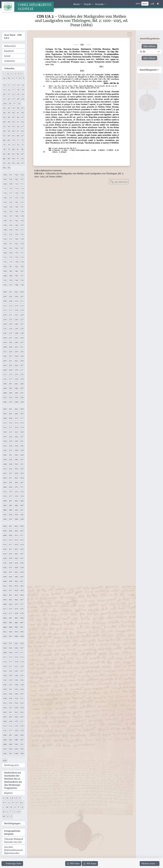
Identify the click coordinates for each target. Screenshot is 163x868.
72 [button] (23, 140)
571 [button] (22, 721)
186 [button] (16, 271)
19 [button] (23, 90)
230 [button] (16, 324)
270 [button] (16, 370)
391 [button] (22, 510)
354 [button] (16, 469)
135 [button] (22, 211)
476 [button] (5, 613)
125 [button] (11, 202)
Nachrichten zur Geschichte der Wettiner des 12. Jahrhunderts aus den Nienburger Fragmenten (13, 780)
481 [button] (11, 618)
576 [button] (5, 731)
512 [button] (5, 657)
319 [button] (22, 427)
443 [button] (22, 572)
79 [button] (9, 149)
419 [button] (22, 545)
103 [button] (22, 175)
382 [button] (16, 501)
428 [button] (5, 558)
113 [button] (11, 189)
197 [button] (11, 285)
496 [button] (5, 636)
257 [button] (11, 356)
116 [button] (5, 193)
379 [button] (22, 496)
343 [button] (22, 455)
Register (8, 793)
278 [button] (16, 379)
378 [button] (16, 496)
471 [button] (22, 604)
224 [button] (5, 319)
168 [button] (5, 253)
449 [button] (11, 581)
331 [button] (22, 441)
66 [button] (18, 136)
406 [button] (16, 531)
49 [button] (9, 122)
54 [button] (9, 126)
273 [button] (11, 375)
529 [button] (11, 676)
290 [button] (16, 393)
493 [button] (11, 632)
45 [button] (13, 117)
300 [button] (5, 409)
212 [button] (5, 306)
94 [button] (9, 163)
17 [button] (13, 90)
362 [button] (16, 478)
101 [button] (11, 175)
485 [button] (11, 623)
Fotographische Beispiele (12, 832)
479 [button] (22, 613)
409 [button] (11, 535)
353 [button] (11, 469)
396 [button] (5, 519)
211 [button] (22, 301)
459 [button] (22, 590)
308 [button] (5, 418)
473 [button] (11, 609)
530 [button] (16, 676)
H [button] (13, 803)
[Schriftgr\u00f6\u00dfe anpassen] (152, 4)
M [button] (7, 807)
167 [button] (22, 248)
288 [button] (5, 393)
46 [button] (18, 117)
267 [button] (22, 365)
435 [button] (22, 563)
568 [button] (5, 721)
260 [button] (5, 361)
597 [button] (11, 754)
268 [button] (5, 370)
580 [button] (5, 735)
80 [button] (13, 149)
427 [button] (22, 554)
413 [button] (11, 540)
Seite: (138, 4)
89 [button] (9, 159)
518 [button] (16, 662)
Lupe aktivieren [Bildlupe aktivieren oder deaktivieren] (119, 182)
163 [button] (22, 244)
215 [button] (22, 306)
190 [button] (16, 276)
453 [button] (11, 586)
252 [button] (5, 352)
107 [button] (22, 179)
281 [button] (11, 384)
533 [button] (11, 680)
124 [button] (5, 202)
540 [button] (5, 689)
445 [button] (11, 577)
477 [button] (11, 613)
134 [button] (16, 211)
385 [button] (11, 505)
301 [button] (11, 409)
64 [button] (9, 136)
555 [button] (22, 703)
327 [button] (22, 437)
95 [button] (13, 163)
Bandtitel (9, 51)
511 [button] (22, 653)
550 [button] (16, 698)
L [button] (4, 807)
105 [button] (11, 179)
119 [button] (22, 193)
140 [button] (5, 221)
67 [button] (23, 136)
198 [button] (16, 285)
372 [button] (5, 492)
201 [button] (11, 292)
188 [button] (5, 276)
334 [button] (16, 446)
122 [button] (16, 198)
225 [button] (11, 319)
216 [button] (5, 310)
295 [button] (22, 397)
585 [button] (11, 740)
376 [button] (5, 496)
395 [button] (22, 515)
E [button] (20, 798)
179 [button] (22, 262)
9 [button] (23, 78)
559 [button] (22, 708)
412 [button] (5, 540)
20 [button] (4, 94)
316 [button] (5, 427)
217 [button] (11, 310)
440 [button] (5, 572)
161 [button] (11, 244)
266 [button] (16, 365)
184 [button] (5, 271)
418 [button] (16, 545)
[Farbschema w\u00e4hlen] (158, 4)
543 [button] (22, 689)
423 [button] (22, 549)
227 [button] (22, 319)
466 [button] (16, 600)
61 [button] (18, 131)
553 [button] (11, 703)
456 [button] (5, 590)
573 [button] (11, 726)
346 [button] (16, 460)
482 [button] (16, 618)
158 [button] (16, 239)
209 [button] (11, 301)
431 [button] (22, 558)
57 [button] (23, 126)
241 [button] (11, 338)
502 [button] (16, 643)
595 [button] (22, 749)
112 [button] (5, 189)
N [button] (11, 807)
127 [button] (22, 202)
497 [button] (11, 636)
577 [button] (11, 731)
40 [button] (13, 113)
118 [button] (16, 193)
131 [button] (22, 207)
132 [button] (5, 211)
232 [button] (5, 329)
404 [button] (5, 531)
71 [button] (18, 140)
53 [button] (4, 126)
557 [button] (11, 708)
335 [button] (22, 446)
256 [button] (5, 356)
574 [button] (16, 726)
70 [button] (13, 140)
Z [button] (11, 816)
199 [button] (22, 285)
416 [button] (5, 545)
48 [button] (4, 122)
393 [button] (11, 515)
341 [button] (11, 455)
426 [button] (16, 554)
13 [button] (18, 85)
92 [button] (23, 159)
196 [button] (5, 285)
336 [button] (5, 450)
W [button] (4, 816)
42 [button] (23, 113)
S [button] (7, 812)
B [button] (7, 798)
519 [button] (22, 662)
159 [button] (22, 239)
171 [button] (22, 253)
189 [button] (11, 276)
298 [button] (16, 402)
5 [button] (22, 74)
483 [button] (22, 618)
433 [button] (11, 563)
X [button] (8, 816)
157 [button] (11, 239)
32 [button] (19, 104)
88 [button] (4, 159)
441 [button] (11, 572)
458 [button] (16, 590)
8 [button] (20, 78)
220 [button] (5, 315)
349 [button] (11, 464)
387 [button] (22, 505)
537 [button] (11, 685)
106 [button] (16, 179)
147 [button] (22, 225)
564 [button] (5, 717)
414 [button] (16, 540)
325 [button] (11, 437)
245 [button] (11, 342)
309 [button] (11, 418)
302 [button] (16, 409)
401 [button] (11, 526)
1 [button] (4, 74)
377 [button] (11, 496)
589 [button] (11, 744)
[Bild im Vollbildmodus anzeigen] (130, 34)
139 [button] (22, 216)
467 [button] (22, 600)
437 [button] (11, 568)
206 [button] (16, 297)
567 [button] (22, 717)
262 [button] (16, 361)
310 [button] (16, 418)
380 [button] (5, 501)
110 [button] (16, 184)
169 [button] (11, 253)
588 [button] (5, 744)
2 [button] (12, 74)
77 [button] (23, 145)
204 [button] (5, 297)
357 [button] (11, 473)
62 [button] (23, 131)
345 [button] (11, 460)
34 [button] (9, 108)
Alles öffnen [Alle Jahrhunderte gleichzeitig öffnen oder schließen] (149, 46)
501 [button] (11, 643)
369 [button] (11, 487)
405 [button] (11, 531)
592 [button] (5, 749)
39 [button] (9, 113)
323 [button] (22, 432)
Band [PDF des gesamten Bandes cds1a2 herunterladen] (90, 864)
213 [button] (11, 306)
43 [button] (4, 117)
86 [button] (18, 154)
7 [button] (16, 78)
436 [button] (5, 568)
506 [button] (16, 648)
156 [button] (5, 239)
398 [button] (16, 519)
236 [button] (5, 333)
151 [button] (22, 230)
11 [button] (9, 85)
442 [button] (16, 572)
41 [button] (18, 113)
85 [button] (13, 154)
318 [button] (16, 427)
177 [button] (11, 262)
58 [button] (4, 131)
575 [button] (22, 726)
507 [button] (22, 648)
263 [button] (22, 361)
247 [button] (22, 342)
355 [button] (22, 469)
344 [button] (5, 460)
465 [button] (11, 600)
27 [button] (13, 99)
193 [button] (11, 280)
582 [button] (16, 735)
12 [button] (13, 85)
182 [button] (16, 267)
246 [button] (16, 342)
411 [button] (22, 535)
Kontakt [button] (100, 4)
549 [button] (11, 698)
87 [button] (23, 154)
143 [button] (22, 221)
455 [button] (22, 586)
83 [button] (4, 154)
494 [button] (16, 632)
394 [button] (16, 515)
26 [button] (9, 99)
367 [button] (22, 483)
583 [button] (22, 735)
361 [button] (11, 478)
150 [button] (16, 230)
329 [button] (11, 441)
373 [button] (11, 492)
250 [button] (16, 347)
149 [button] (11, 230)
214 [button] (16, 306)
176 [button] (5, 262)
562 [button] (16, 712)
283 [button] (22, 384)
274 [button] (16, 375)
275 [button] (22, 375)
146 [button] (16, 225)
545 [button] (11, 694)
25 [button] (4, 99)
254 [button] (16, 352)
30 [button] (10, 104)
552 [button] (5, 703)
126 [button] (16, 202)
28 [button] (18, 99)
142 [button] (16, 221)
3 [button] (15, 74)
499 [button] (22, 636)
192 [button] (5, 280)
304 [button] (5, 414)
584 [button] (5, 740)
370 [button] (16, 487)
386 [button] (16, 505)
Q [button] (22, 807)
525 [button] (11, 671)
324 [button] (5, 437)
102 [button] (16, 175)
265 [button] (11, 365)
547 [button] (22, 694)
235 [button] (22, 329)
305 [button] (11, 414)
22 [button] (13, 94)
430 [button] (16, 558)
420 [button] (5, 549)
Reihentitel (10, 46)
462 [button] (16, 595)
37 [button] (23, 108)
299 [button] (22, 402)
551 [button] (22, 698)
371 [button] (22, 487)
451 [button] (22, 581)
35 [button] (13, 108)
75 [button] (13, 145)
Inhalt (7, 56)
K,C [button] (22, 803)
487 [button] (22, 623)
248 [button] (5, 347)
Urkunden (9, 68)
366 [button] (16, 483)
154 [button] (16, 234)
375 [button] (22, 492)
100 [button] (5, 175)
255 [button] (22, 352)
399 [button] (22, 519)
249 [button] (11, 347)
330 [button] (16, 441)
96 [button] (18, 163)
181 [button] (11, 267)
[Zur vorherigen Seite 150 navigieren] (12, 864)
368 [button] (5, 487)
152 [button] (5, 234)
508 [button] (5, 653)
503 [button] (22, 643)
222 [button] (16, 315)
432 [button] (5, 563)
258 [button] (16, 356)
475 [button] (22, 609)
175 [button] (22, 257)
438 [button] (16, 568)
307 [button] (22, 414)
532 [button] (5, 680)
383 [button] (22, 501)
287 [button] (22, 388)
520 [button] (5, 666)
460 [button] (5, 595)
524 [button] (5, 671)
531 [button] (22, 676)
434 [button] (16, 563)
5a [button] (4, 78)
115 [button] (22, 189)
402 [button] (16, 526)
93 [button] (4, 163)
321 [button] (11, 432)
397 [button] (11, 519)
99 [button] (9, 168)
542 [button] (16, 689)
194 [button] (16, 280)
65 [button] (13, 136)
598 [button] (16, 754)
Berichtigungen (12, 823)
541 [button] (11, 689)
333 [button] (11, 446)
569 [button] (11, 721)
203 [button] (22, 292)
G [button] (9, 803)
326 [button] (16, 437)
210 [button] (16, 301)
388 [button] (5, 510)
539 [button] (22, 685)
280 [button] (5, 384)
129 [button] (11, 207)
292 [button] (5, 397)
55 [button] (13, 126)
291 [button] (22, 393)
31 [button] (15, 104)
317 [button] (11, 427)
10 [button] (4, 85)
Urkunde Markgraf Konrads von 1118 (14, 840)
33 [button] (4, 108)
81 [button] (18, 149)
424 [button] (5, 554)
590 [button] (16, 744)
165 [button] (11, 248)
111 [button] (22, 184)
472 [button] (5, 609)
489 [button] (11, 627)
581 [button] (11, 735)
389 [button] (11, 510)
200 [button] (5, 292)
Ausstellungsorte (148, 70)
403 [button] (22, 526)
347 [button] (22, 460)
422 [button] (16, 549)
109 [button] (11, 184)
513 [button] (11, 657)
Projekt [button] (88, 4)
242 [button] (16, 338)
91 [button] (18, 159)
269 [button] (11, 370)
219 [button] (22, 310)
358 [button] (16, 473)
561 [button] (11, 712)
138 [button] (16, 216)
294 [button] (16, 397)
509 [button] (11, 653)
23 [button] (18, 94)
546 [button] (16, 694)
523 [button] (22, 666)
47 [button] (23, 117)
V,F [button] (19, 812)
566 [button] (16, 717)
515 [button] (22, 657)
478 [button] (16, 613)
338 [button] (16, 450)
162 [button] (16, 244)
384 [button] (5, 505)
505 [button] (11, 648)
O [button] (15, 807)
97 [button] (23, 163)
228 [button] (5, 324)
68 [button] (4, 140)
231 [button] (22, 324)
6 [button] (13, 78)
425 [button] (11, 554)
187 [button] (22, 271)
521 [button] (11, 666)
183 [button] (22, 267)
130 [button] (16, 207)
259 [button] (22, 356)
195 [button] (22, 280)
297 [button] (11, 402)
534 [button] (16, 680)
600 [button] (5, 761)
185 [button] (11, 271)
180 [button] (5, 267)
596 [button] (5, 754)
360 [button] (5, 478)
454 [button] (16, 586)
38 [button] (4, 113)
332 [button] (5, 446)
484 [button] (5, 623)
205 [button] (11, 297)
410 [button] (16, 535)
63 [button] (4, 136)
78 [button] (4, 149)
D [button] (16, 798)
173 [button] (11, 257)
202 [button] (16, 292)
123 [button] (22, 198)
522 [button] (16, 666)
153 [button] (11, 234)
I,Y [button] (17, 803)
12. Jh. (143, 52)
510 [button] (16, 653)
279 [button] (22, 379)
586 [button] (16, 740)
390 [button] (16, 510)
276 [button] (5, 379)
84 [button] (9, 154)
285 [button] (11, 388)
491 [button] (22, 627)
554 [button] (16, 703)
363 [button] (22, 478)
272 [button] (5, 375)
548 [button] (5, 698)
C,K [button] (12, 798)
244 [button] (5, 342)
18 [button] (18, 90)
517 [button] (11, 662)
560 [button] (5, 712)
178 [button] (16, 262)
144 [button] (5, 225)
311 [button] (22, 418)
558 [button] (16, 708)
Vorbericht (10, 61)
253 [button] (11, 352)
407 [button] (22, 531)
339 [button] (22, 450)
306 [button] (16, 414)
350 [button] (16, 464)
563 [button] (22, 712)
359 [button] (22, 473)
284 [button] (5, 388)
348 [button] (5, 464)
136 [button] (5, 216)
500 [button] (5, 643)
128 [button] (5, 207)
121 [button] (11, 198)
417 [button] (11, 545)
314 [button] (16, 423)
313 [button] (11, 423)
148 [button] (5, 230)
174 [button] (16, 257)
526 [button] (16, 671)
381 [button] (11, 501)
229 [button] (11, 324)
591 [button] (22, 744)
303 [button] (22, 409)
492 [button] (5, 632)
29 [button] (23, 99)
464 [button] (5, 600)
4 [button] (19, 74)
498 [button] (16, 636)
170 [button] (16, 253)
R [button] (4, 812)
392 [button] (5, 515)
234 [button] (16, 329)
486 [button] (16, 623)
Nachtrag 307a (12, 765)
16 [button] (9, 90)
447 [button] (22, 577)
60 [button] (13, 131)
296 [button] (5, 402)
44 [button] (9, 117)
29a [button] (5, 104)
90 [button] (13, 159)
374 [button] (16, 492)
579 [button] (22, 731)
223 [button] (22, 315)
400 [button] (5, 526)
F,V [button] (4, 803)
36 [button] (18, 108)
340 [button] (5, 455)
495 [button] (22, 632)
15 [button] (4, 90)
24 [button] (23, 94)
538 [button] (16, 685)
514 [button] (16, 657)
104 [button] (5, 179)
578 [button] (16, 731)
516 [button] (5, 662)
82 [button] (23, 149)
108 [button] (5, 184)
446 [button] (16, 577)
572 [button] (5, 726)
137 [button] (11, 216)
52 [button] (23, 122)
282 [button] (16, 384)
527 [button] (22, 671)
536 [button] (5, 685)
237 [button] (11, 333)
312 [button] (5, 423)
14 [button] (23, 85)
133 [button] (11, 211)
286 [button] (16, 388)
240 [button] (5, 338)
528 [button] (5, 676)
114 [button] (16, 189)
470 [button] (16, 604)
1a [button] (8, 74)
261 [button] (11, 361)
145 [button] (11, 225)
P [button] (19, 807)
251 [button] (22, 347)
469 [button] (11, 604)
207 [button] (22, 297)
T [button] (11, 812)
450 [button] (16, 581)
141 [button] (11, 221)
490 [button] (16, 627)
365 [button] (11, 483)
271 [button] (22, 370)
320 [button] (5, 432)
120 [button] (5, 198)
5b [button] (9, 78)
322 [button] (16, 432)
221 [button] (11, 315)
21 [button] (9, 94)
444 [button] (5, 577)
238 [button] (16, 333)
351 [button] (22, 464)
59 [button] (9, 131)
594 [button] (16, 749)
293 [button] (11, 397)
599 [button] (22, 754)
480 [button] (5, 618)
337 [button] (11, 450)
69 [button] (9, 140)
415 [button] (22, 540)
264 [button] (5, 365)
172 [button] (5, 257)
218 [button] (16, 310)
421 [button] (11, 549)
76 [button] (18, 145)
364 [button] (5, 483)
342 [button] (16, 455)
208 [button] (5, 301)
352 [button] (5, 469)
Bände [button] (77, 4)
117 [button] (11, 193)
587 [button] (22, 740)
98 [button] (4, 168)
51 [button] (18, 122)
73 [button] (4, 145)
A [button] (4, 798)
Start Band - (13, 36)
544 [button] (5, 694)
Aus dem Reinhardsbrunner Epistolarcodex (13, 850)
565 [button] (11, 717)
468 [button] (5, 604)
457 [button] (11, 590)
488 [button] (5, 627)
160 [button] (5, 244)
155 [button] (22, 234)
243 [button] (22, 338)
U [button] (14, 812)
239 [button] (22, 333)
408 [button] (5, 535)
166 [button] (16, 248)
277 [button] (11, 379)
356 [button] (5, 473)
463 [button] (22, 595)
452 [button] (5, 586)
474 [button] (16, 609)
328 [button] (5, 441)
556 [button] (5, 708)
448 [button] (5, 581)
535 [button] (22, 680)
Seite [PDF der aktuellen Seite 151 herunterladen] (73, 864)
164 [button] (5, 248)
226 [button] (16, 319)
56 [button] (18, 126)
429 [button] (11, 558)
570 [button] (16, 721)
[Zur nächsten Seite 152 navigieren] (150, 864)
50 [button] (13, 122)
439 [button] (22, 568)
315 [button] (22, 423)
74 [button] (9, 145)
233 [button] (11, 329)
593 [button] (11, 749)
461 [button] (11, 595)
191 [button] (22, 276)
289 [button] (11, 393)
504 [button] (5, 648)
